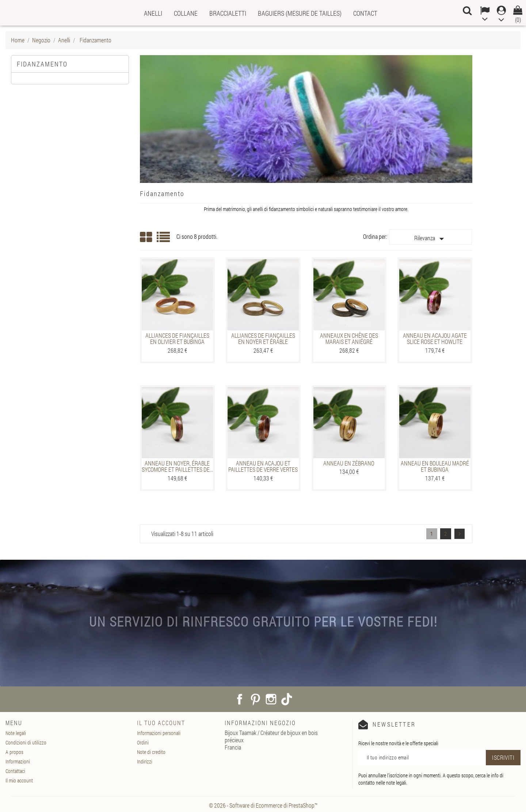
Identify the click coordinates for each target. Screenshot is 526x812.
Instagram (271, 699)
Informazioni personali (159, 733)
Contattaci (15, 771)
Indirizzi (145, 761)
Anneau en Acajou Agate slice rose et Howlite (435, 339)
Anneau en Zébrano (349, 463)
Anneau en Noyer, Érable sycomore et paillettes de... (177, 466)
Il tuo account (161, 723)
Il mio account (19, 780)
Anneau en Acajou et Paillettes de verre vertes (263, 466)
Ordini (143, 742)
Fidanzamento (42, 64)
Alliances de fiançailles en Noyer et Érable (263, 339)
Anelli (153, 13)
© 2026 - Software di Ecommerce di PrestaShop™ (263, 805)
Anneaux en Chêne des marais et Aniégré (349, 339)
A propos (14, 752)
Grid (146, 237)
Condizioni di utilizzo (26, 742)
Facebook (240, 699)
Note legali (16, 733)
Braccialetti (228, 13)
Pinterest (255, 699)
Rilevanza (431, 239)
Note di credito (151, 752)
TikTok (287, 699)
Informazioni (18, 761)
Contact (365, 13)
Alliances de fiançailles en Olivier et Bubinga (177, 339)
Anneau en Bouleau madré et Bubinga (435, 466)
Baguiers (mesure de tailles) (300, 13)
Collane (186, 13)
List (164, 240)
